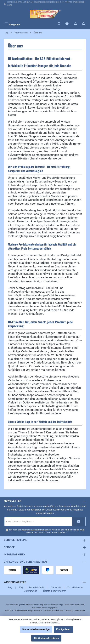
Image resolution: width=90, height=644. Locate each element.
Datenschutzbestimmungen (35, 530)
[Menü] (12, 24)
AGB (82, 530)
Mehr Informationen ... (49, 623)
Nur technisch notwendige (36, 629)
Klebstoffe (56, 588)
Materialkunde (37, 588)
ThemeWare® (79, 610)
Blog (10, 588)
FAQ (21, 588)
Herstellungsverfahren (55, 591)
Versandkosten (51, 605)
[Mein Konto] (76, 24)
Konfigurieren (63, 629)
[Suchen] (59, 24)
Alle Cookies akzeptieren (46, 638)
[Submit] (79, 522)
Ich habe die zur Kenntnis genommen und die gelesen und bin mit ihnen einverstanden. (47, 531)
